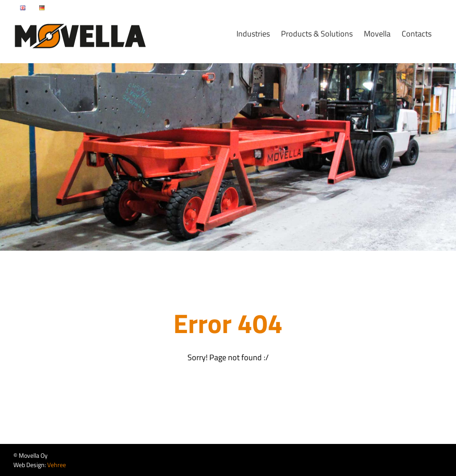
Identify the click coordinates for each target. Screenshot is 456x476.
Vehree (57, 465)
